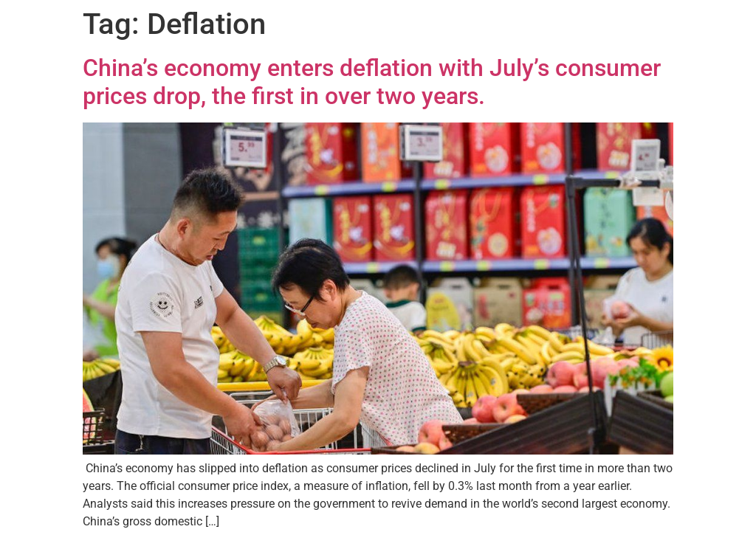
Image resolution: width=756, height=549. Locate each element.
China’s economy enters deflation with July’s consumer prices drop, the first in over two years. (372, 82)
